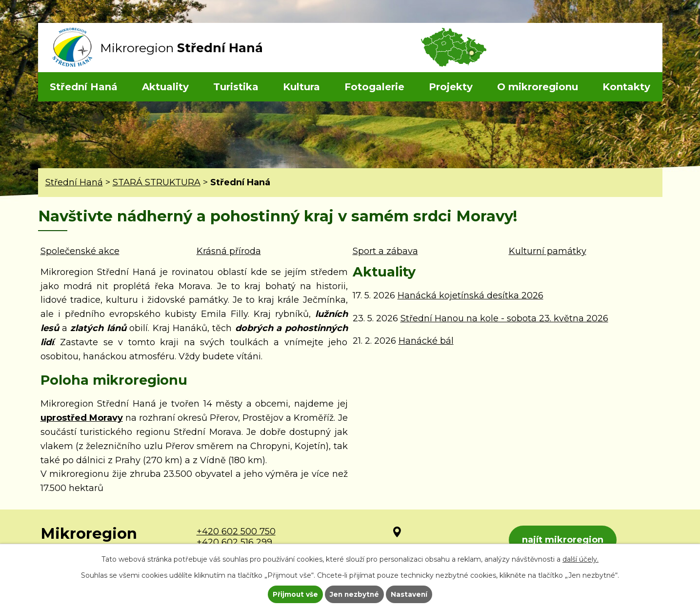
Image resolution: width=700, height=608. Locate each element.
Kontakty (626, 87)
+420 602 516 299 (234, 542)
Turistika (236, 87)
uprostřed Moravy (82, 418)
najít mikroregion (564, 541)
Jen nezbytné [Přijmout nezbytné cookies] (354, 594)
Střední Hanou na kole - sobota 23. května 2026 (504, 318)
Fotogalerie (374, 87)
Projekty (451, 87)
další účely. (580, 558)
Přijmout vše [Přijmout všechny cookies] (294, 594)
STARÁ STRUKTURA (157, 182)
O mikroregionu (538, 87)
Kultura (301, 87)
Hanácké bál (426, 341)
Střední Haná (84, 87)
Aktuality (165, 87)
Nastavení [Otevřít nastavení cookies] (410, 594)
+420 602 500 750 (236, 531)
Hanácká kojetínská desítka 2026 (470, 295)
